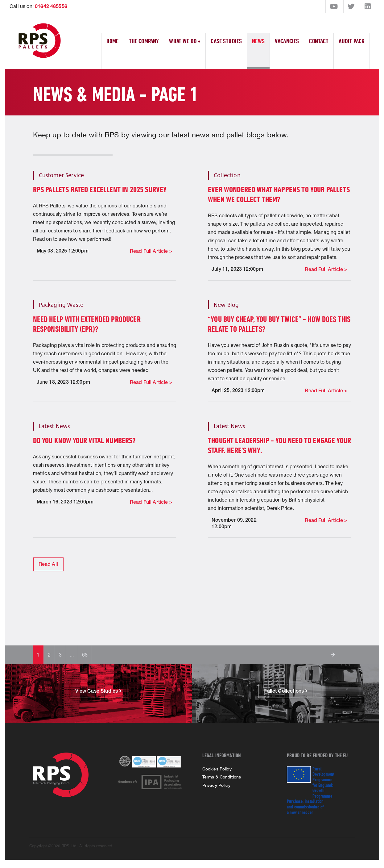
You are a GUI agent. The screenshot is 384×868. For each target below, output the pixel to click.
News (258, 41)
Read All (48, 564)
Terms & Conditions (222, 777)
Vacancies (287, 41)
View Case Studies (99, 691)
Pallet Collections (285, 691)
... (72, 655)
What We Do (185, 41)
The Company (144, 41)
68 (85, 655)
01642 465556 (51, 6)
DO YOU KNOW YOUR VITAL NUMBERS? (85, 440)
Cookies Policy (217, 769)
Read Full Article (150, 251)
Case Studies (226, 41)
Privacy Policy (216, 785)
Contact (319, 41)
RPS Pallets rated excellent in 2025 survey (100, 189)
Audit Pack (352, 41)
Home (113, 41)
